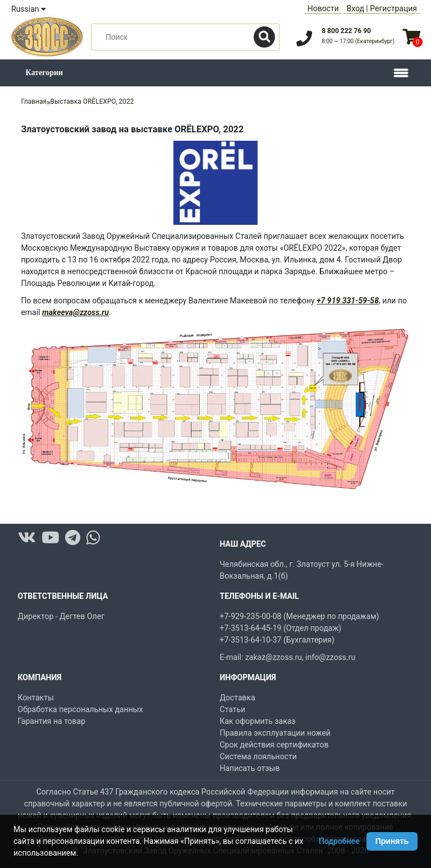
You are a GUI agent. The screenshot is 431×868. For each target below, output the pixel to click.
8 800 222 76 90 (346, 31)
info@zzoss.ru (330, 657)
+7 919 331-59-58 (348, 301)
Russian (29, 9)
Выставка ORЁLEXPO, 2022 (92, 101)
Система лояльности (258, 756)
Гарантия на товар (52, 721)
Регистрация (393, 8)
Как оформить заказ (258, 721)
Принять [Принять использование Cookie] (392, 841)
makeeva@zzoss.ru (75, 312)
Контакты (36, 698)
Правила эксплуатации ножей (275, 733)
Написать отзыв (250, 768)
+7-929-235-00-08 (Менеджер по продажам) (300, 616)
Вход (355, 8)
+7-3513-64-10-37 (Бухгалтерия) (277, 640)
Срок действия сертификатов (274, 745)
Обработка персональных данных (81, 709)
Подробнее (339, 841)
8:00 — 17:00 (358, 41)
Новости (323, 8)
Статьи (233, 709)
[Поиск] (264, 37)
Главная (34, 101)
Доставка (238, 698)
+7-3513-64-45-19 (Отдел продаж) (281, 628)
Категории (45, 73)
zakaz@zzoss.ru (274, 657)
